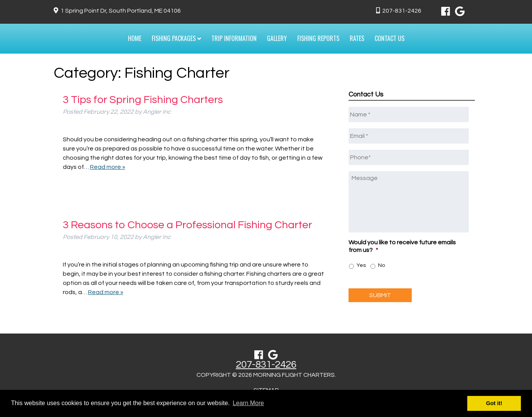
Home (135, 38)
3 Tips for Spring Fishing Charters (143, 100)
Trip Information (234, 38)
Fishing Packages (176, 38)
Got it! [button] (494, 403)
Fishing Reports (318, 38)
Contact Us (390, 38)
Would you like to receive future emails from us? (402, 246)
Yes (361, 265)
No (381, 265)
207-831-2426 (402, 11)
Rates (357, 38)
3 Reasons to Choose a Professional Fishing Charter (187, 225)
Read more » (108, 167)
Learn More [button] (248, 403)
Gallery (277, 38)
